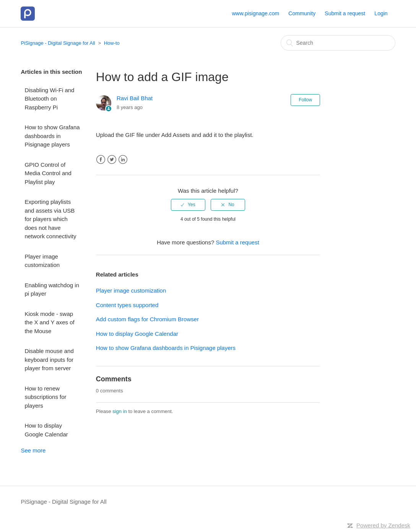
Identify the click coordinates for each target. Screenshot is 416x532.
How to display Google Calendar (46, 430)
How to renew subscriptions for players (45, 397)
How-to (112, 43)
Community (302, 13)
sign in (120, 411)
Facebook (101, 160)
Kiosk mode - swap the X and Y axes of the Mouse (49, 322)
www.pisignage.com (255, 13)
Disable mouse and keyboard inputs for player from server (49, 360)
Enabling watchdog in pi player (52, 290)
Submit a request (345, 13)
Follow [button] (305, 100)
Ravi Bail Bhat (135, 98)
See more (33, 450)
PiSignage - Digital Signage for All (58, 43)
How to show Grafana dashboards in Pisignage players (52, 136)
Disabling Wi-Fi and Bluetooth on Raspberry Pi (49, 99)
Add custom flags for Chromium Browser (147, 319)
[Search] (338, 43)
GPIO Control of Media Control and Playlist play (48, 173)
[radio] (188, 205)
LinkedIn (123, 160)
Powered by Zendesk (383, 525)
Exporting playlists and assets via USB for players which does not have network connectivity (50, 219)
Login (381, 13)
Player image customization (42, 261)
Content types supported (127, 305)
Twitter (112, 160)
